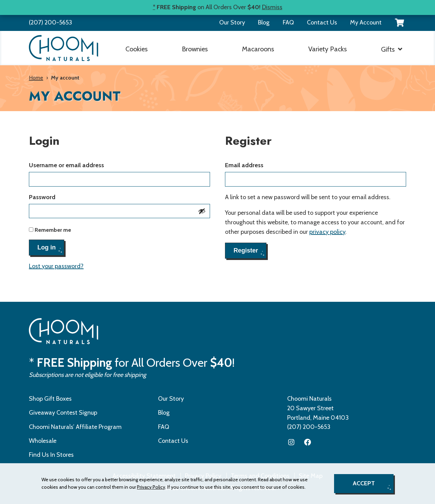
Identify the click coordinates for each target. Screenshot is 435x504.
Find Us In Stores (51, 455)
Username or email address (81, 165)
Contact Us (322, 22)
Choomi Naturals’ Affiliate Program (75, 427)
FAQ (288, 22)
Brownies (195, 49)
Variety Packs (327, 49)
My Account (366, 22)
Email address (258, 165)
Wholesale (43, 441)
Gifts (388, 49)
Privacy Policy (151, 487)
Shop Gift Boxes (50, 399)
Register (246, 250)
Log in (47, 247)
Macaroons (258, 49)
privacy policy (327, 232)
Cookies (136, 49)
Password (56, 197)
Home (36, 78)
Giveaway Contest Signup (63, 413)
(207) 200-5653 (50, 22)
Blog (264, 22)
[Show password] (202, 211)
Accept (364, 483)
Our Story (232, 22)
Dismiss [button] (272, 7)
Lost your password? (56, 266)
